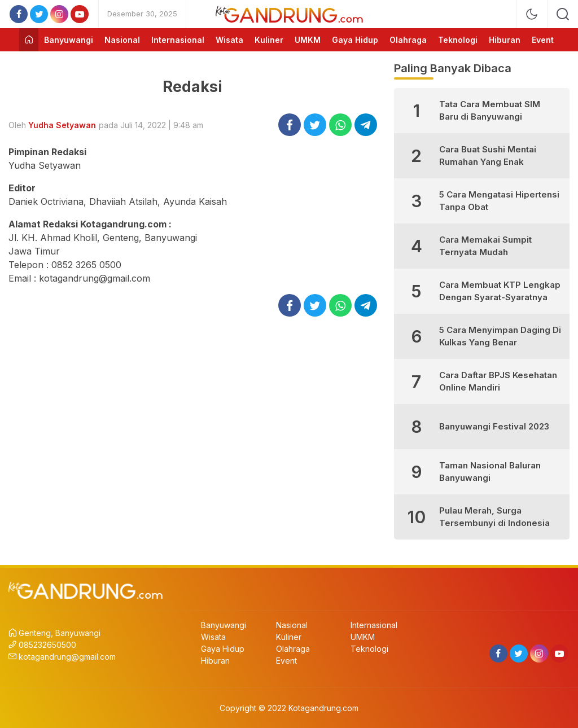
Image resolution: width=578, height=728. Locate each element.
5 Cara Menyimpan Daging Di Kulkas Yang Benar (500, 336)
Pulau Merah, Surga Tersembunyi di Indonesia (494, 517)
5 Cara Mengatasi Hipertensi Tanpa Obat (499, 201)
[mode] (532, 14)
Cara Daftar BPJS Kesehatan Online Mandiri (498, 381)
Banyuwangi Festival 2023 (494, 426)
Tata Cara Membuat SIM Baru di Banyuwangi (490, 111)
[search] (563, 14)
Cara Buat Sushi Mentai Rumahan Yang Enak (488, 156)
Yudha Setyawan (62, 125)
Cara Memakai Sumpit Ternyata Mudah (485, 246)
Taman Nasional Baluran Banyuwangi (490, 472)
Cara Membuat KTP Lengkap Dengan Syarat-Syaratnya (500, 291)
